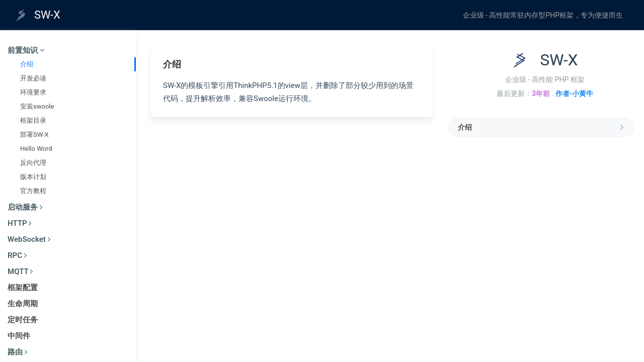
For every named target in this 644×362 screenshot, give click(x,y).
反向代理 (33, 163)
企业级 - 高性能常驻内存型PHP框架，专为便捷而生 (543, 15)
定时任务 (23, 320)
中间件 (19, 336)
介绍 (27, 64)
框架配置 (23, 288)
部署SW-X (34, 134)
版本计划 (33, 177)
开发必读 (33, 78)
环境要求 (33, 92)
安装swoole (37, 106)
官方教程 (33, 191)
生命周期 (23, 304)
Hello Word (36, 149)
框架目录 (33, 120)
